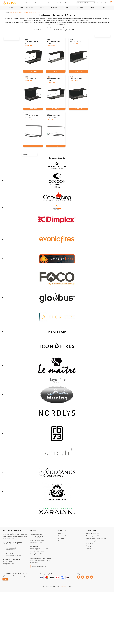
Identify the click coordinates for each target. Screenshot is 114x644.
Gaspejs (67, 8)
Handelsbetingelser (92, 541)
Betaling (89, 548)
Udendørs (80, 8)
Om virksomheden (62, 3)
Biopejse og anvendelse (93, 536)
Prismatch (38, 3)
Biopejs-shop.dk (64, 588)
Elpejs (42, 8)
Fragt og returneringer (93, 546)
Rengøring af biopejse (93, 533)
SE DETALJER (33, 72)
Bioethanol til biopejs (27, 8)
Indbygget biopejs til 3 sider (32, 12)
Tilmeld (5, 579)
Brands (93, 8)
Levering (29, 3)
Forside (60, 533)
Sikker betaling (49, 3)
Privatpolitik (90, 543)
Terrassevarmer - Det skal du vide (96, 538)
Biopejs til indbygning (16, 12)
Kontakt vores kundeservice (39, 566)
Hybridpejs (54, 8)
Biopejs (11, 8)
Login (104, 8)
